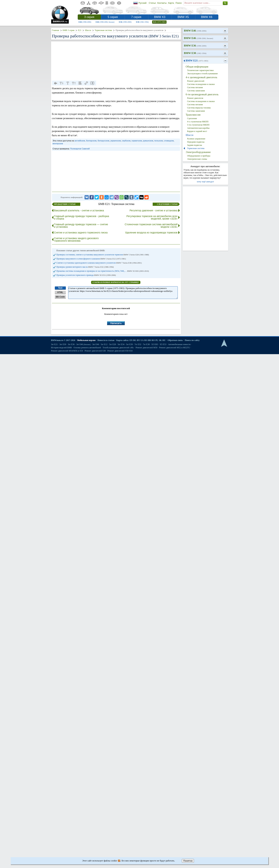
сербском (126, 141)
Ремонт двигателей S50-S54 (120, 351)
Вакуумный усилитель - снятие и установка (79, 210)
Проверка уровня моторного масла (85, 267)
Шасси (88, 30)
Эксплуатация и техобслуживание (202, 74)
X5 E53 (163, 344)
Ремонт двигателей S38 (95, 351)
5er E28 (113, 344)
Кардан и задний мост (197, 131)
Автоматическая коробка (198, 128)
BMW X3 (160, 17)
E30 (142, 22)
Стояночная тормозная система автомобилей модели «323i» (151, 226)
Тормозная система (103, 30)
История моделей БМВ (61, 348)
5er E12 (104, 344)
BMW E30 (195, 53)
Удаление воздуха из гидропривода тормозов (151, 233)
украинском (116, 141)
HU (164, 340)
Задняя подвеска (195, 145)
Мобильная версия (86, 340)
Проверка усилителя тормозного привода (86, 275)
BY (139, 340)
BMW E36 (195, 46)
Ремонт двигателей (196, 81)
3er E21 (54, 344)
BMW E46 (195, 31)
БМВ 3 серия (69, 30)
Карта (171, 3)
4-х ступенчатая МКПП (198, 122)
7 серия (136, 17)
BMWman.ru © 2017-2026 (63, 340)
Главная (56, 30)
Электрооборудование (198, 152)
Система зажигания (196, 91)
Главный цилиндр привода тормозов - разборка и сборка (82, 217)
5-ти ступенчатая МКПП (198, 125)
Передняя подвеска (196, 142)
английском (80, 141)
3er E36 (71, 344)
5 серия (113, 17)
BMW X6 (207, 17)
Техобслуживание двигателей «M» (118, 348)
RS (146, 340)
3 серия (89, 17)
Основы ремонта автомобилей (87, 348)
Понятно (188, 861)
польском (159, 141)
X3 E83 (155, 344)
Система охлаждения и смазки (201, 84)
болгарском (91, 141)
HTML (60, 292)
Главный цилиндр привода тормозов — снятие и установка (81, 226)
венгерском (58, 144)
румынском (148, 141)
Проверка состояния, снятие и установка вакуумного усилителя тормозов (103, 255)
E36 (125, 22)
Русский (143, 3)
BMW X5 (183, 17)
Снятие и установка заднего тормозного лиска (81, 233)
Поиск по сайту (192, 340)
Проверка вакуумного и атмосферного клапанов (91, 259)
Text (60, 288)
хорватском (137, 141)
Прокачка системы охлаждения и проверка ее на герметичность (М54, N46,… (103, 271)
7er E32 (138, 344)
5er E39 (129, 344)
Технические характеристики (200, 70)
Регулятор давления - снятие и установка (153, 210)
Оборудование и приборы (199, 156)
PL (157, 340)
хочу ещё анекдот (205, 182)
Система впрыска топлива (199, 108)
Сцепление (192, 118)
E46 (85, 22)
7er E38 (146, 344)
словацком (169, 141)
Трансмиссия (193, 115)
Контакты (162, 3)
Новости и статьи (106, 340)
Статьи (152, 3)
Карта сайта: (123, 340)
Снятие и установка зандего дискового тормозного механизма (76, 239)
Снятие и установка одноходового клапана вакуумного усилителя (99, 263)
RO (153, 340)
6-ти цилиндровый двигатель (202, 94)
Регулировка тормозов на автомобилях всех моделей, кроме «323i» (152, 217)
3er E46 (83, 344)
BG (135, 340)
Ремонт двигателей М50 (146, 348)
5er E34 (121, 344)
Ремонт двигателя (195, 98)
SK (160, 340)
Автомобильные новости (179, 344)
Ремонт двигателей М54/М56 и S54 (67, 351)
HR (149, 340)
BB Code (60, 297)
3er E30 (63, 344)
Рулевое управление (196, 139)
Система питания (195, 87)
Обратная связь (175, 340)
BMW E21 (197, 61)
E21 (159, 22)
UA (142, 340)
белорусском (103, 141)
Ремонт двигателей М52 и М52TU (174, 348)
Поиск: (179, 3)
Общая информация (197, 67)
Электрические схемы (197, 159)
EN (131, 340)
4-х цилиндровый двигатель (202, 77)
